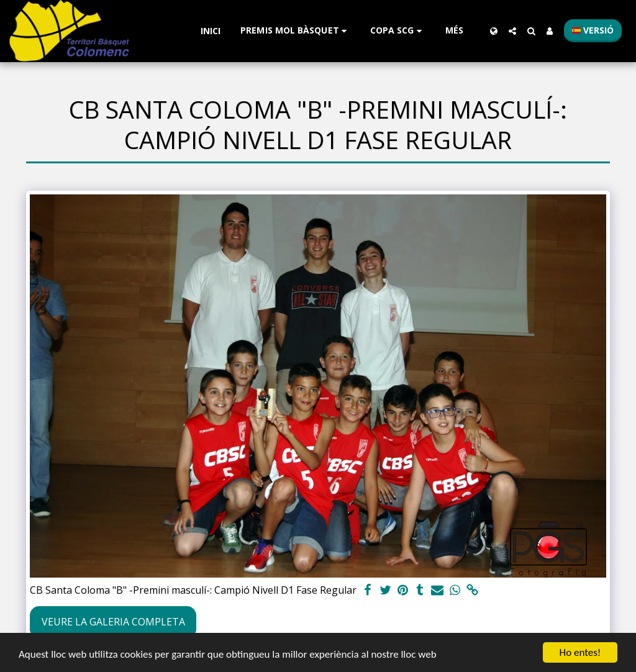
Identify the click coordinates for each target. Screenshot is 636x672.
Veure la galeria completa (113, 622)
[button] (295, 31)
